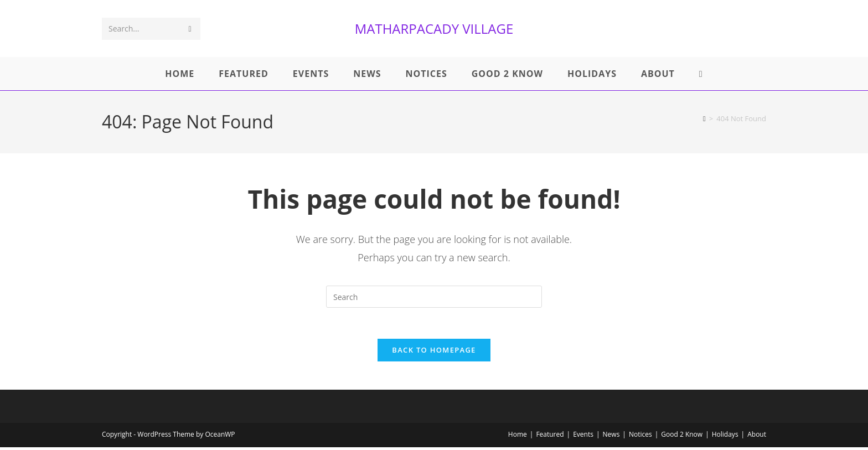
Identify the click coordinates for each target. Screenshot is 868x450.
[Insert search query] (434, 297)
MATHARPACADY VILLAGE (434, 29)
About (757, 437)
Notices (640, 437)
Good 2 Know (682, 437)
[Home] (704, 118)
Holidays (725, 437)
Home (518, 437)
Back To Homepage (434, 353)
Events (583, 437)
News (611, 437)
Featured (550, 437)
